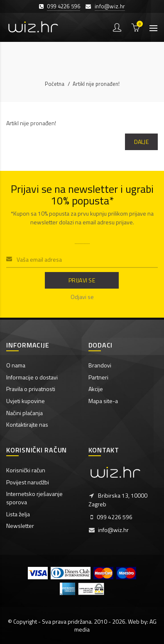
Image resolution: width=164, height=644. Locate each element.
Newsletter (20, 526)
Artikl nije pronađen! (96, 84)
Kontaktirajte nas (27, 424)
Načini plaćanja (24, 413)
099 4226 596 (64, 6)
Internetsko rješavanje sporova (34, 498)
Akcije (96, 389)
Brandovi (100, 365)
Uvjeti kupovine (26, 401)
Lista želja (18, 514)
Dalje (142, 142)
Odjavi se (82, 297)
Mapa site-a (103, 401)
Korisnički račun (26, 470)
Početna (55, 84)
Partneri (98, 377)
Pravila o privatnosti (31, 389)
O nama (16, 365)
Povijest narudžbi (28, 482)
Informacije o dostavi (32, 377)
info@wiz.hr (110, 6)
